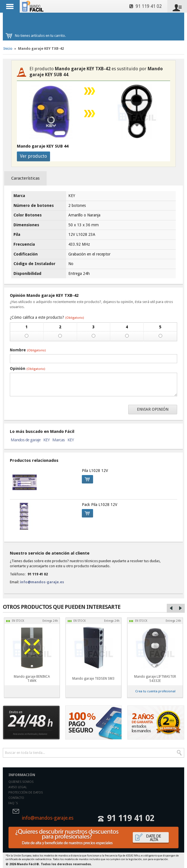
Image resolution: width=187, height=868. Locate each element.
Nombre (28, 350)
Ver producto (33, 156)
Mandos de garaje (26, 440)
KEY (46, 440)
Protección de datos (26, 793)
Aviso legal (18, 787)
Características (25, 178)
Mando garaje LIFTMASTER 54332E (155, 679)
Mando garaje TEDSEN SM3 (93, 679)
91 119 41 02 (146, 6)
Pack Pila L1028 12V (100, 505)
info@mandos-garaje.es (42, 582)
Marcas (58, 440)
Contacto (16, 798)
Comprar (86, 478)
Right (180, 608)
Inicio (8, 48)
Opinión (27, 369)
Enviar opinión (153, 409)
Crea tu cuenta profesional (155, 691)
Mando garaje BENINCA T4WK (32, 679)
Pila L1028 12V (95, 471)
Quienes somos (21, 782)
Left (171, 608)
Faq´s (13, 803)
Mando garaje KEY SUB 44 (43, 146)
